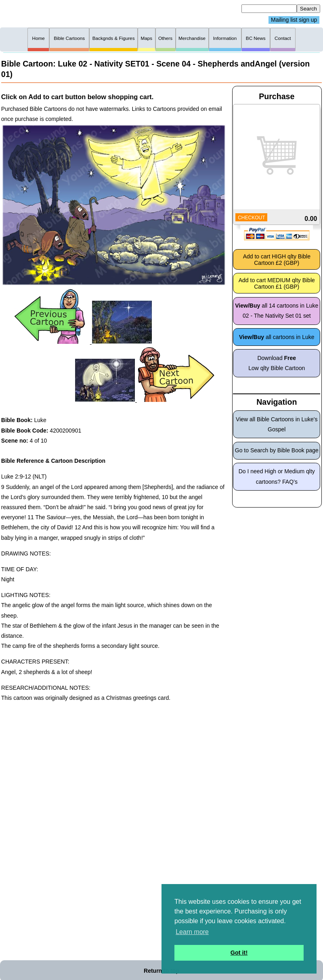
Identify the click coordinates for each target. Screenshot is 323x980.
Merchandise (192, 38)
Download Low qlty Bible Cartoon (277, 363)
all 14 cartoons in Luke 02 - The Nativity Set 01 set (277, 311)
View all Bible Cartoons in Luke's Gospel (277, 424)
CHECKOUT (251, 218)
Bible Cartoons (69, 38)
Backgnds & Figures (114, 38)
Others (165, 38)
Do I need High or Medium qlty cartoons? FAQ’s (277, 476)
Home (39, 38)
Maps (146, 38)
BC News (256, 38)
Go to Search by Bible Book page (277, 450)
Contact (283, 38)
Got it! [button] (239, 953)
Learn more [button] (192, 932)
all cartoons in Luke (277, 337)
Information (225, 38)
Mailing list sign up (294, 20)
